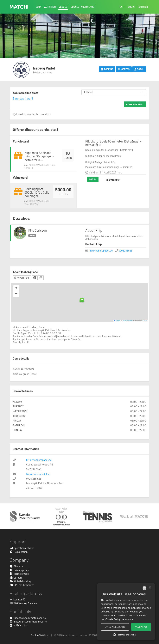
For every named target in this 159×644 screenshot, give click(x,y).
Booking (107, 69)
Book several (135, 104)
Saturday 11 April (23, 98)
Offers (124, 69)
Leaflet (117, 321)
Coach (139, 69)
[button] (82, 300)
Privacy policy (19, 570)
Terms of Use (19, 574)
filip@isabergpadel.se (101, 250)
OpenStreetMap (128, 321)
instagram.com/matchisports (28, 621)
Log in (93, 179)
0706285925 (125, 250)
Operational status (22, 548)
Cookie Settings (40, 635)
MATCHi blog (19, 625)
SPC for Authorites (22, 585)
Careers (16, 577)
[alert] (126, 612)
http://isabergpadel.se (39, 460)
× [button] (150, 588)
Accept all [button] (141, 627)
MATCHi (19, 7)
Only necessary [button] (115, 627)
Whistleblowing (20, 581)
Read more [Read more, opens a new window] (127, 619)
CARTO (145, 321)
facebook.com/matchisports (28, 618)
